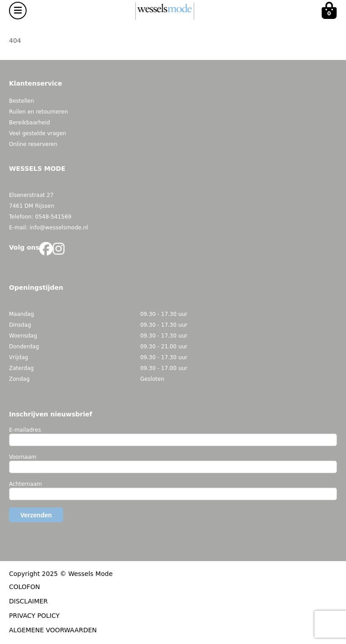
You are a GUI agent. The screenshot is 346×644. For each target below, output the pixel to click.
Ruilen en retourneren (39, 112)
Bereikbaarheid (30, 123)
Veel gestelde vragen (38, 133)
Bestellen (22, 101)
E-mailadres (25, 430)
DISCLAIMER (28, 601)
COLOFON (25, 587)
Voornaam (23, 457)
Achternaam (25, 484)
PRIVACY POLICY (34, 616)
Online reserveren (33, 144)
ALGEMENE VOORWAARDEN (53, 630)
